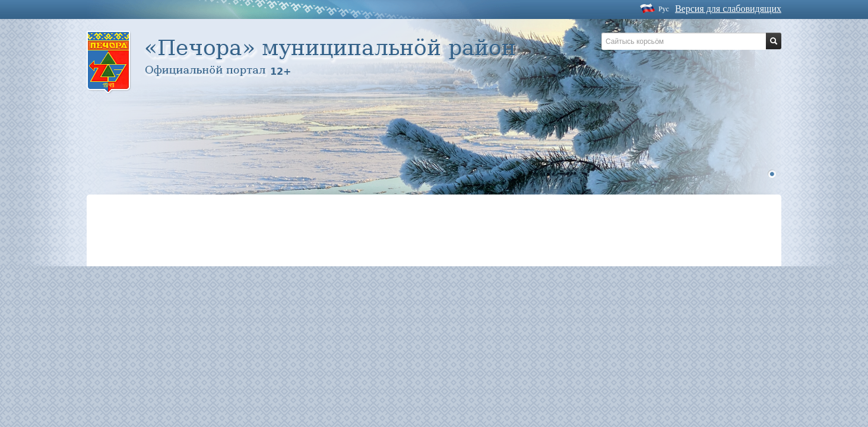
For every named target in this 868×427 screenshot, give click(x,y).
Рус (664, 9)
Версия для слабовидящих (728, 9)
